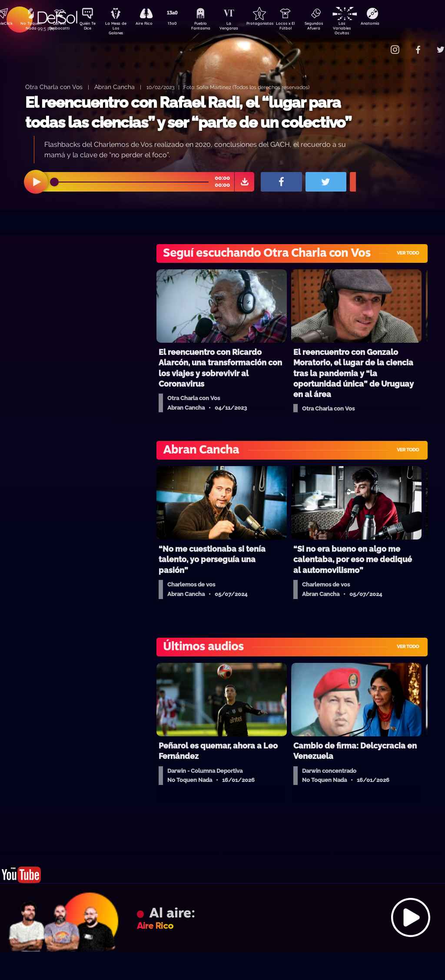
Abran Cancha (115, 87)
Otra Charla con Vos (54, 87)
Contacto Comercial (378, 45)
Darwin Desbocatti (61, 27)
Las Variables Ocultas (365, 28)
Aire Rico (152, 24)
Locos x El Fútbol (304, 27)
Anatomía (395, 24)
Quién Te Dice (91, 27)
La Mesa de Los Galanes (121, 28)
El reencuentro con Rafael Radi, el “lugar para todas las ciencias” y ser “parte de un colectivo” (188, 112)
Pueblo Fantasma (213, 27)
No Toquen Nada (30, 27)
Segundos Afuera (334, 27)
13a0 (182, 24)
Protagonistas (273, 24)
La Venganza (243, 27)
